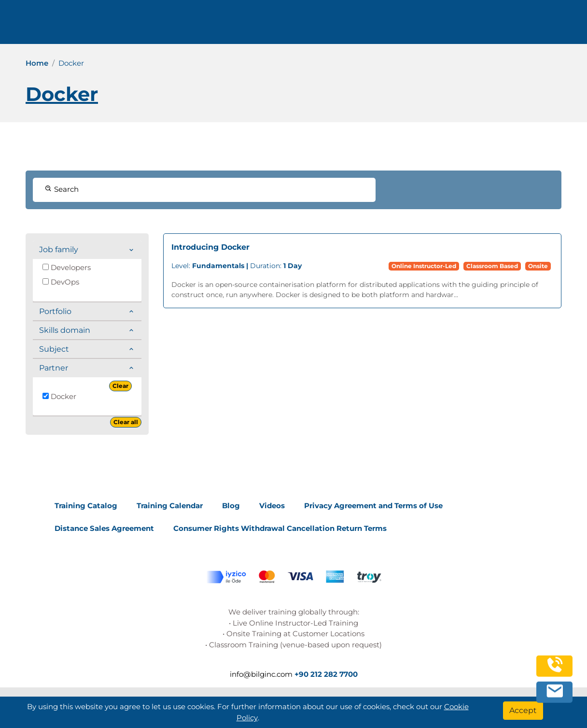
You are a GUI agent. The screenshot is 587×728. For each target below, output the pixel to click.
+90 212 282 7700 (163, 25)
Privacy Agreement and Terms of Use (373, 506)
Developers (67, 267)
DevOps (61, 282)
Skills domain (65, 330)
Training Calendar (170, 506)
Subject (54, 349)
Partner (54, 368)
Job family (59, 250)
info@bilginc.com (245, 25)
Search (62, 189)
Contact (471, 25)
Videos (272, 506)
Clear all (126, 422)
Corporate (370, 25)
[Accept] (523, 711)
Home (37, 63)
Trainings (318, 25)
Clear (120, 386)
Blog (231, 506)
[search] (565, 26)
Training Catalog (86, 506)
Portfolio (55, 311)
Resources (425, 25)
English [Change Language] (522, 25)
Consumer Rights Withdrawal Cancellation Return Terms (280, 528)
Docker (59, 396)
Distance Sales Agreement (104, 528)
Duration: (237, 266)
